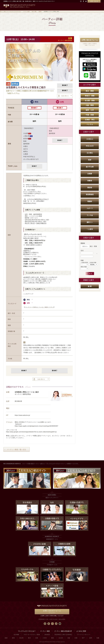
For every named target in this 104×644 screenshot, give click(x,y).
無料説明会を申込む (30, 203)
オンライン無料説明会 (65, 40)
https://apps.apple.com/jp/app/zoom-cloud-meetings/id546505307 (36, 426)
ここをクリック (28, 294)
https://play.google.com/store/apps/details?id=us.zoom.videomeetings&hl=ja (31, 432)
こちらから (31, 266)
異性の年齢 (84, 267)
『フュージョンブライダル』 (33, 257)
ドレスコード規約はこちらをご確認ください (39, 307)
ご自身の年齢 (93, 263)
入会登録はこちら (29, 196)
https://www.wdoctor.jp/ (22, 415)
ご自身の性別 (84, 263)
